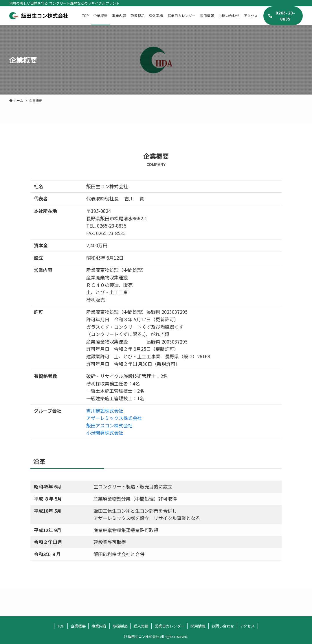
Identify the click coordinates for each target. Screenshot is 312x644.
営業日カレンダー (170, 626)
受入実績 (141, 626)
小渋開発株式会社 (105, 433)
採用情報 (198, 626)
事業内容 (99, 626)
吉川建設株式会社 (105, 411)
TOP (61, 626)
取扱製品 (120, 626)
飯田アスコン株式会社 (109, 425)
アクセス (247, 626)
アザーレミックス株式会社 (114, 418)
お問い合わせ (223, 626)
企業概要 (78, 626)
